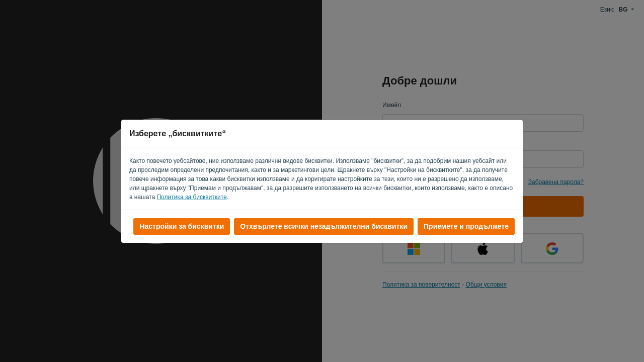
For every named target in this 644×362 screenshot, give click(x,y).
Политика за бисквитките (191, 197)
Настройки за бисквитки (182, 226)
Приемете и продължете (466, 226)
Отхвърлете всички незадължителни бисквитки (324, 226)
